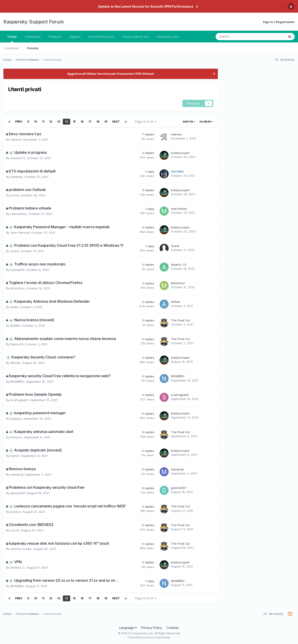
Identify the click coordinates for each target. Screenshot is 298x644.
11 (43, 122)
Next (116, 122)
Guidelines (12, 48)
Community (33, 37)
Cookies (173, 628)
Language (128, 628)
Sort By (189, 122)
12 (51, 122)
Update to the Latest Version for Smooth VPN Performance (146, 6)
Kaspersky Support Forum (34, 22)
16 (82, 122)
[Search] (238, 37)
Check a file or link (135, 37)
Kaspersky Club (168, 37)
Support (75, 37)
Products (55, 37)
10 (36, 122)
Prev (19, 122)
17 (90, 122)
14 (66, 122)
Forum (12, 39)
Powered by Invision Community (149, 637)
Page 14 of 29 (146, 122)
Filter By (206, 122)
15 (74, 122)
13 (59, 122)
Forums (33, 48)
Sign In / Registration (279, 22)
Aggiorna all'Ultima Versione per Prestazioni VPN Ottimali (111, 74)
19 (106, 122)
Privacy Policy (152, 628)
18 (98, 122)
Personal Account (101, 37)
